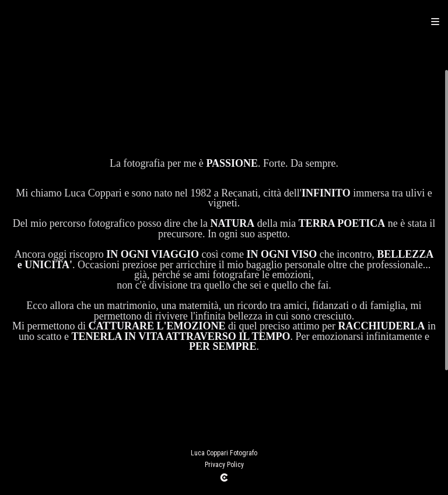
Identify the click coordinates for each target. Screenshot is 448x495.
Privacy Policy (224, 465)
